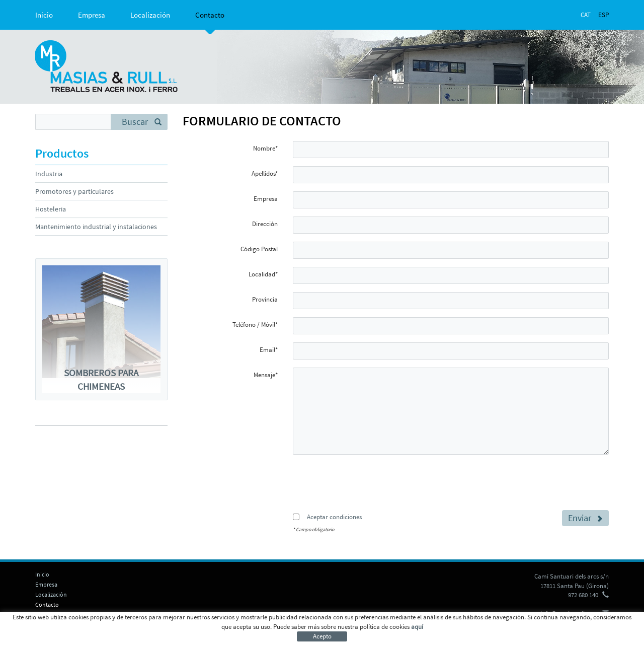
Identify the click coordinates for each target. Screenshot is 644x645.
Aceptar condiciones (334, 517)
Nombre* (265, 148)
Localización (150, 15)
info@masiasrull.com (569, 614)
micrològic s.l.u (547, 628)
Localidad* (263, 274)
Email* (269, 350)
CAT (586, 15)
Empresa (92, 15)
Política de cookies (59, 628)
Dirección (265, 224)
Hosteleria (51, 209)
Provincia (265, 299)
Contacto (210, 15)
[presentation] (369, 482)
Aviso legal (105, 628)
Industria (49, 174)
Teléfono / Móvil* (255, 325)
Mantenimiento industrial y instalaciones (96, 227)
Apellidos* (265, 173)
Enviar (585, 518)
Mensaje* (266, 375)
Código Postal (259, 249)
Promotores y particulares (74, 191)
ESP (603, 15)
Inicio (44, 15)
